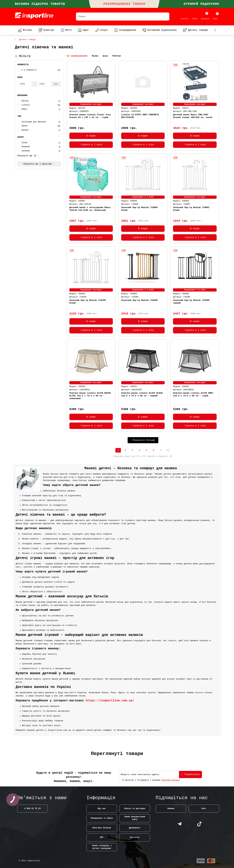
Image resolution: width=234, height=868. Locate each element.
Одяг (83, 30)
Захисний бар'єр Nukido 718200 (139, 300)
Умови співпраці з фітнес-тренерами (102, 847)
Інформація (101, 798)
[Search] (123, 17)
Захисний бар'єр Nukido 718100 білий (88, 302)
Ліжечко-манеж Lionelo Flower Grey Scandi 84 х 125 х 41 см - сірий (90, 116)
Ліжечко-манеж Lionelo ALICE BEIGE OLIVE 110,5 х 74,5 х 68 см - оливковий (90, 396)
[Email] (149, 774)
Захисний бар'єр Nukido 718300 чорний (191, 302)
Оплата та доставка (135, 809)
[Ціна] (25, 84)
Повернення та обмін (102, 818)
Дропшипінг (135, 828)
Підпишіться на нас (182, 798)
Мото (66, 30)
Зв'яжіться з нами (42, 798)
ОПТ (102, 837)
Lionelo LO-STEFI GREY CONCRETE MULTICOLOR (140, 116)
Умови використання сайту (135, 818)
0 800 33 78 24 (33, 809)
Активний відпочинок (160, 30)
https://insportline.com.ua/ (110, 701)
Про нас (102, 809)
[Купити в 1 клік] (91, 145)
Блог (204, 809)
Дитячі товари (196, 30)
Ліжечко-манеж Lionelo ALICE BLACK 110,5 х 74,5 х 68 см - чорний (142, 394)
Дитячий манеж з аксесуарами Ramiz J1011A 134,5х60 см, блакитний (90, 209)
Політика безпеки (102, 828)
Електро (46, 30)
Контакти (135, 837)
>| (168, 450)
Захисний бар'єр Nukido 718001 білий (191, 209)
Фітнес (25, 30)
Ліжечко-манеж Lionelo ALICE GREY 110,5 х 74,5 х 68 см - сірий (193, 394)
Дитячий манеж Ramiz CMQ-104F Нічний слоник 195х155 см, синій (192, 116)
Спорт (102, 30)
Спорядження (125, 30)
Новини (171, 809)
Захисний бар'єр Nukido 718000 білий (139, 209)
